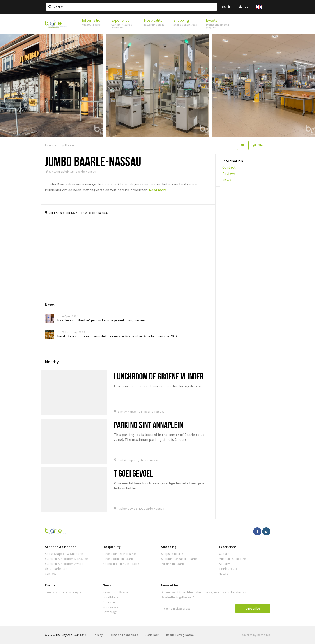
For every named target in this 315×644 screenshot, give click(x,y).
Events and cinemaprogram (65, 592)
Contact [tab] (229, 167)
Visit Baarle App (56, 569)
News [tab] (227, 180)
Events (50, 585)
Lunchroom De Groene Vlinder (159, 376)
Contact (51, 574)
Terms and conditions (124, 635)
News (107, 585)
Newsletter (170, 585)
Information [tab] (233, 161)
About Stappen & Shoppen (64, 554)
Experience (227, 547)
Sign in (226, 7)
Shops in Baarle (172, 554)
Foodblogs (111, 597)
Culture (224, 554)
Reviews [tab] (229, 174)
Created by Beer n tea (256, 635)
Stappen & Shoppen (61, 547)
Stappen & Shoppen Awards (65, 564)
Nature (224, 574)
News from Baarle (116, 592)
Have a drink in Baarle (118, 559)
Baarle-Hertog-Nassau (182, 635)
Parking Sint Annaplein (149, 425)
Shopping (169, 547)
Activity (224, 564)
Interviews (110, 607)
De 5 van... (110, 602)
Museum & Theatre (232, 559)
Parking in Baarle (173, 564)
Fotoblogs (110, 612)
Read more (158, 190)
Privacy (98, 635)
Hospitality (112, 547)
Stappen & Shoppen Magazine (67, 559)
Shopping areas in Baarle (179, 559)
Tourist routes (229, 569)
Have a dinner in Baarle (119, 554)
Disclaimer (152, 635)
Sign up (244, 7)
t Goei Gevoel (134, 473)
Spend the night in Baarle (121, 564)
